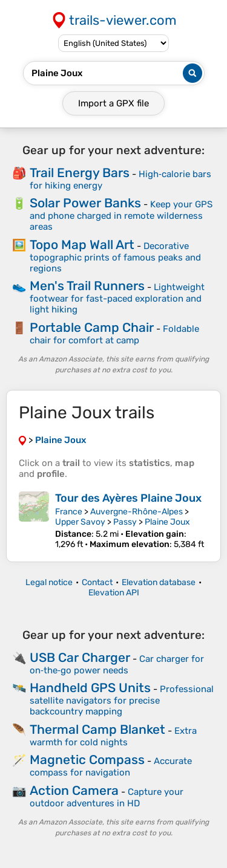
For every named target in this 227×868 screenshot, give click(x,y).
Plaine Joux (167, 522)
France (69, 512)
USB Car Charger (80, 657)
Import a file (113, 103)
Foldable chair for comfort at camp (114, 335)
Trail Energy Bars (80, 173)
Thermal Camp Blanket (97, 729)
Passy (125, 522)
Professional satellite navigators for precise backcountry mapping (122, 700)
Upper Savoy (80, 522)
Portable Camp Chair (92, 327)
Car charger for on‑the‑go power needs (117, 665)
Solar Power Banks (85, 203)
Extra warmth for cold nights (113, 737)
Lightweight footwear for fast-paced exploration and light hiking (117, 298)
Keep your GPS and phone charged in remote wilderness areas (121, 215)
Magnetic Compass (87, 759)
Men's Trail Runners (87, 286)
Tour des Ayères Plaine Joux (128, 498)
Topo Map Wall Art (82, 245)
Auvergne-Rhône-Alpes (137, 512)
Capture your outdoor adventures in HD (107, 798)
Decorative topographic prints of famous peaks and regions (115, 257)
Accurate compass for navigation (111, 767)
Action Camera (74, 790)
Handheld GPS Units (90, 688)
